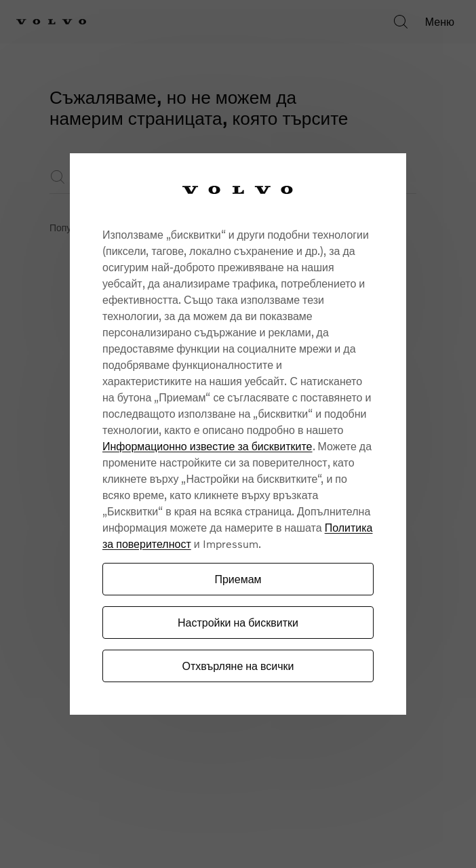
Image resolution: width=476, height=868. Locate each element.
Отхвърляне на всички (238, 666)
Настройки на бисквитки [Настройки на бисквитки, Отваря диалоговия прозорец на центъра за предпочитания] (238, 622)
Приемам (238, 579)
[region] (238, 434)
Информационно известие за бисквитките (207, 446)
